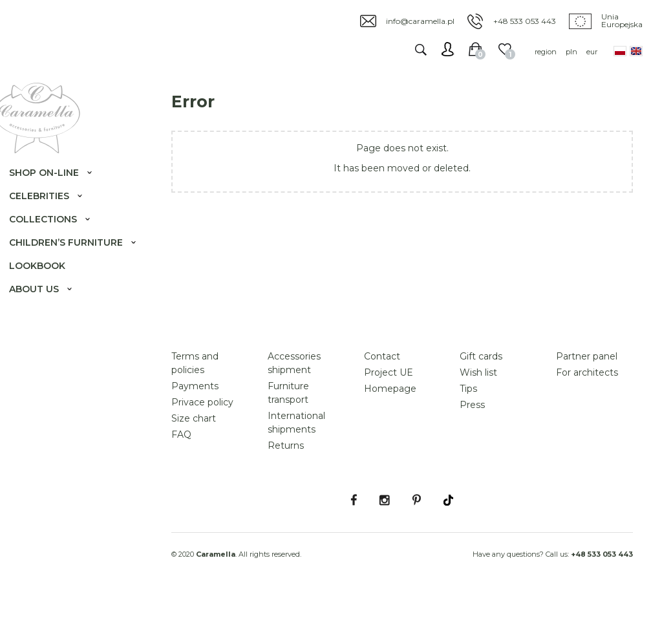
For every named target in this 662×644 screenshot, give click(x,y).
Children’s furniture (48, 268)
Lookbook (48, 297)
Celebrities (49, 215)
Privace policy (202, 444)
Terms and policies (195, 405)
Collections (53, 238)
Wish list (478, 414)
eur (592, 52)
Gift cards (481, 398)
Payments (195, 428)
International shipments (296, 465)
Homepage (390, 431)
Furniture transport (288, 435)
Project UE (389, 414)
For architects (587, 414)
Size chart (194, 460)
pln (571, 52)
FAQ (181, 477)
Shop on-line (54, 191)
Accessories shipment (294, 405)
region (546, 52)
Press (472, 447)
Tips (468, 431)
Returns (286, 488)
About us (44, 321)
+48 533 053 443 (525, 21)
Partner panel (587, 398)
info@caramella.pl (420, 21)
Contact (382, 398)
